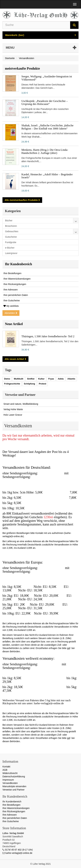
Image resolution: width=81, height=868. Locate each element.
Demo (7, 379)
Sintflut (31, 379)
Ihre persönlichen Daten (16, 295)
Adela (61, 379)
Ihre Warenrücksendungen (17, 279)
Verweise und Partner (13, 790)
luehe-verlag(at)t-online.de (19, 853)
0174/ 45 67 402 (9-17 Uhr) (19, 850)
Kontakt (6, 767)
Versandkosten (10, 783)
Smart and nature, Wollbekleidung (21, 404)
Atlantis (71, 379)
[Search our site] (36, 25)
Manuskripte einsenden (14, 786)
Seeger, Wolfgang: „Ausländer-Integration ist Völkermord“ (47, 78)
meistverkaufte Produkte (22, 68)
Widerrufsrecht (10, 773)
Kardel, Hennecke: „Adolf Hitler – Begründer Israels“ (47, 176)
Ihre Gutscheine (12, 300)
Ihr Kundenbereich (18, 264)
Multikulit (19, 379)
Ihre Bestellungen (12, 273)
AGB (5, 770)
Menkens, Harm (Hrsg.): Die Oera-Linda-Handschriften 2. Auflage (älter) (45, 151)
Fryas (51, 379)
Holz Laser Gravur (13, 415)
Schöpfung (29, 384)
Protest (43, 384)
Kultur (41, 379)
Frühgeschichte (12, 384)
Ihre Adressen (11, 290)
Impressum (8, 780)
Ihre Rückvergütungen (15, 284)
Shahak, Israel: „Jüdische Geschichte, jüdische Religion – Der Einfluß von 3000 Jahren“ (47, 127)
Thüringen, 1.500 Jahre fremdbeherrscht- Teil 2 (48, 336)
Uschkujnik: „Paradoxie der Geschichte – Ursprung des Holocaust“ (45, 103)
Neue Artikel (14, 324)
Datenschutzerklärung (14, 776)
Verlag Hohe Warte (13, 409)
